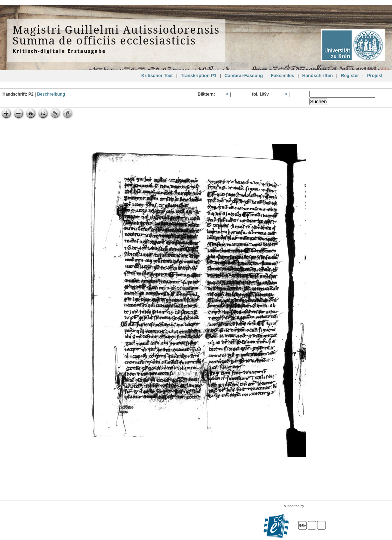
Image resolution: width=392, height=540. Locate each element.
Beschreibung (51, 94)
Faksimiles (283, 75)
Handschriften (317, 75)
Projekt (375, 75)
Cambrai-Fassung (244, 75)
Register (350, 75)
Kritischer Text (157, 75)
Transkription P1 (199, 75)
